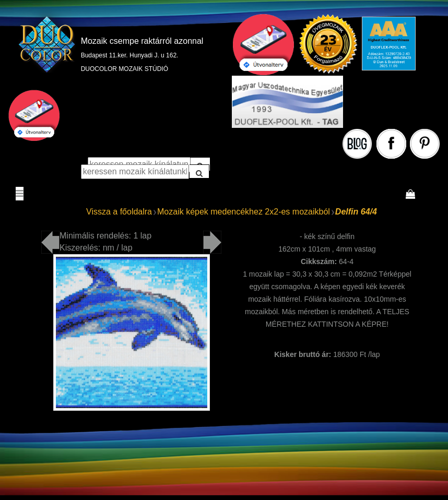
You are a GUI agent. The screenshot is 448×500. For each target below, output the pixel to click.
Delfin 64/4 (356, 212)
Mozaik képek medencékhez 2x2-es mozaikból (244, 212)
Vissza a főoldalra (119, 212)
